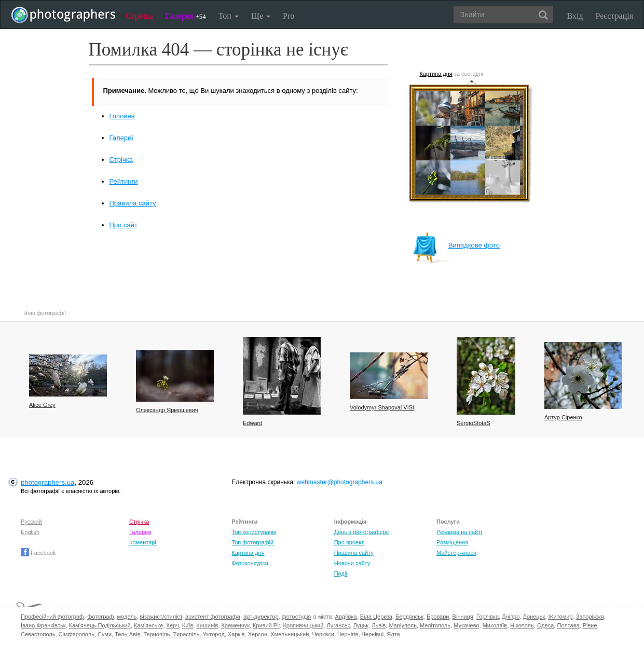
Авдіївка (346, 617)
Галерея (186, 16)
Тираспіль (187, 634)
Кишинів (207, 625)
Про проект (349, 542)
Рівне (590, 625)
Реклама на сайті (459, 532)
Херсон (258, 634)
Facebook (38, 553)
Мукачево (466, 625)
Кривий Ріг (266, 625)
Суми (105, 634)
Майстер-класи (456, 553)
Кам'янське (149, 625)
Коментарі (143, 542)
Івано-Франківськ (43, 625)
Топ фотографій (252, 542)
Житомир (560, 617)
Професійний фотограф (52, 617)
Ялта (393, 634)
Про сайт (124, 225)
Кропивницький (303, 625)
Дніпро (511, 617)
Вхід (575, 16)
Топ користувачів (254, 532)
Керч (173, 625)
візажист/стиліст (161, 617)
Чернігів (348, 634)
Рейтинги (124, 181)
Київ (188, 625)
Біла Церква (376, 617)
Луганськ (338, 625)
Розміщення (452, 542)
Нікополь (522, 625)
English (30, 532)
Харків (236, 634)
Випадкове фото (456, 245)
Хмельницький (290, 634)
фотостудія (297, 617)
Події (341, 573)
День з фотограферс (362, 532)
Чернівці (373, 634)
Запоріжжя (590, 617)
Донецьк (534, 617)
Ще (261, 16)
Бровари (438, 617)
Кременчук (235, 625)
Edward (252, 423)
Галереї (121, 138)
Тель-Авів (127, 634)
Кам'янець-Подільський (100, 625)
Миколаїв (495, 625)
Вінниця (463, 617)
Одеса (545, 625)
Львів (379, 625)
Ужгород (213, 634)
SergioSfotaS (474, 423)
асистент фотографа (213, 617)
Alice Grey (42, 405)
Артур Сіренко (563, 417)
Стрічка (139, 16)
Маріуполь (402, 625)
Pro (289, 16)
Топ (229, 16)
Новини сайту (352, 563)
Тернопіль (156, 634)
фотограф (100, 617)
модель (127, 617)
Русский (31, 522)
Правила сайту (133, 203)
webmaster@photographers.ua (340, 482)
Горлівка (488, 617)
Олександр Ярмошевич (167, 410)
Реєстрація (614, 16)
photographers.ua (47, 482)
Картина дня (436, 74)
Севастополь (38, 634)
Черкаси (323, 634)
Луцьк (361, 625)
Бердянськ (409, 617)
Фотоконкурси (250, 563)
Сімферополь (77, 634)
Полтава (568, 625)
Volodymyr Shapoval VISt (382, 407)
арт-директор (261, 617)
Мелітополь (435, 625)
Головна (122, 116)
